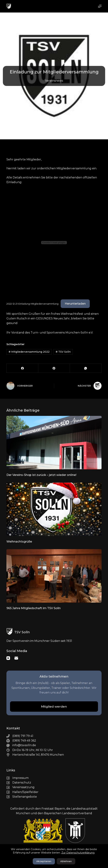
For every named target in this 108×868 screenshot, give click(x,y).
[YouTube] (8, 658)
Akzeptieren (44, 861)
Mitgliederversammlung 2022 (29, 352)
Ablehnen (66, 861)
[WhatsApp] (86, 368)
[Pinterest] (54, 368)
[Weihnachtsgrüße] (54, 509)
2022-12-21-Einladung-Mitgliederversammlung (32, 304)
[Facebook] (22, 368)
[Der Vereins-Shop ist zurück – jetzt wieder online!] (54, 443)
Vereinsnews (54, 81)
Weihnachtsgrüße (19, 542)
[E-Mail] (16, 658)
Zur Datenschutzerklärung (78, 853)
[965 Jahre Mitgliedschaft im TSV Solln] (54, 576)
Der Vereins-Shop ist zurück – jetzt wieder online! (41, 475)
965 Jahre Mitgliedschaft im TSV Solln (34, 608)
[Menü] (100, 6)
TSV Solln (63, 352)
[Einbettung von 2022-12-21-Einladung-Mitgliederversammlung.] (54, 243)
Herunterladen (75, 304)
